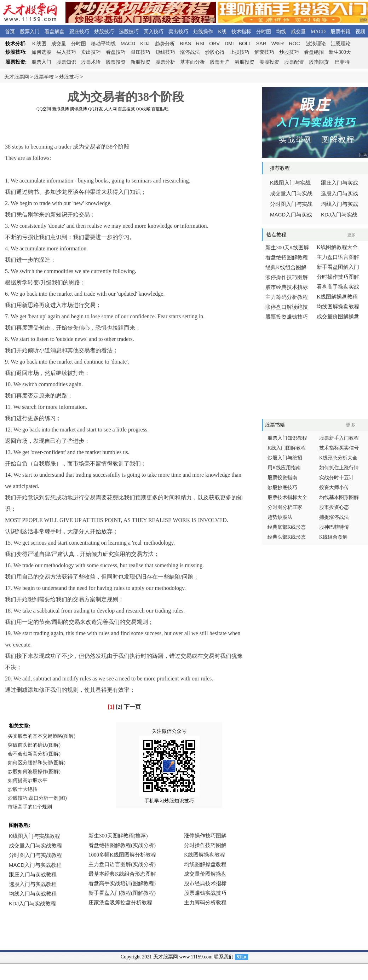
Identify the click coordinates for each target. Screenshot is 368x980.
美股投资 (269, 62)
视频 (360, 32)
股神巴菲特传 (334, 527)
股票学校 (44, 77)
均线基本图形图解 (339, 497)
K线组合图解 (333, 537)
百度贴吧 (160, 109)
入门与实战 (291, 215)
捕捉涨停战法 (334, 517)
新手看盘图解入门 (338, 267)
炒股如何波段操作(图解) (34, 772)
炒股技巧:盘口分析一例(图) (37, 798)
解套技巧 (264, 52)
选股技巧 (129, 32)
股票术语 (91, 62)
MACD (318, 32)
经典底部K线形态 (287, 527)
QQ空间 (44, 109)
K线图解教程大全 (337, 247)
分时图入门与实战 (291, 204)
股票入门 (30, 32)
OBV (214, 44)
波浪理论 (316, 44)
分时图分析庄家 (285, 507)
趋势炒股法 (280, 517)
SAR (261, 44)
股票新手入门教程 (339, 438)
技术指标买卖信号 (339, 448)
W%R (278, 44)
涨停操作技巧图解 (287, 277)
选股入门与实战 (340, 193)
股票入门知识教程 (287, 438)
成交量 (298, 32)
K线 (222, 32)
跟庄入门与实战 (340, 183)
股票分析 (165, 62)
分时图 (264, 32)
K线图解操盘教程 (337, 297)
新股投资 (140, 62)
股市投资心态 (334, 507)
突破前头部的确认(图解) (34, 745)
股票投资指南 (282, 478)
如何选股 (41, 52)
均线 (281, 32)
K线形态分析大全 (338, 458)
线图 (39, 44)
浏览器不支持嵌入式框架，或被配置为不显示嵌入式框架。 (124, 874)
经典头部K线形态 (287, 537)
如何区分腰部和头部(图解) (37, 763)
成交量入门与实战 (291, 193)
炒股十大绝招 (23, 789)
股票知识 (66, 62)
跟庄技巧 (79, 32)
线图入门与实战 (290, 183)
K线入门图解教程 (287, 448)
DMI (229, 44)
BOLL (245, 44)
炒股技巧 (104, 32)
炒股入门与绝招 (285, 458)
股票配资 (294, 62)
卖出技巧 (178, 32)
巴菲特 (342, 62)
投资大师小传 (334, 488)
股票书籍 (340, 32)
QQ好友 (95, 109)
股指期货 (319, 62)
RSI (200, 44)
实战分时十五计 (337, 478)
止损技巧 (240, 52)
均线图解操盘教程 (338, 307)
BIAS (185, 44)
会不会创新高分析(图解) (34, 754)
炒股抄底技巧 (282, 488)
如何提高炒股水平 (28, 780)
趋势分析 (165, 44)
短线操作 (203, 32)
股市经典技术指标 (287, 287)
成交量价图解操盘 (338, 317)
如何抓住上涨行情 (339, 468)
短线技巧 (165, 52)
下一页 (132, 707)
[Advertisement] (126, 127)
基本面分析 (192, 62)
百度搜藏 (126, 109)
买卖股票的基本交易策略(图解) (42, 736)
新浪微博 (61, 109)
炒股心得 (215, 52)
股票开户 (220, 62)
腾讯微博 (79, 109)
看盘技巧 (116, 52)
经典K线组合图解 (286, 267)
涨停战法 (190, 52)
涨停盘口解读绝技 (287, 307)
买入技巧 (154, 32)
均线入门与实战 (340, 204)
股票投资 (116, 62)
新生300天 (340, 52)
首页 (10, 32)
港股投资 (245, 62)
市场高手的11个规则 (30, 807)
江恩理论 (341, 44)
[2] (119, 707)
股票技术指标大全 (287, 497)
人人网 (110, 109)
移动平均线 (103, 44)
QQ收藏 (143, 109)
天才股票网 (17, 77)
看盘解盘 (54, 32)
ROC (294, 44)
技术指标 (241, 32)
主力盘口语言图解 (338, 257)
